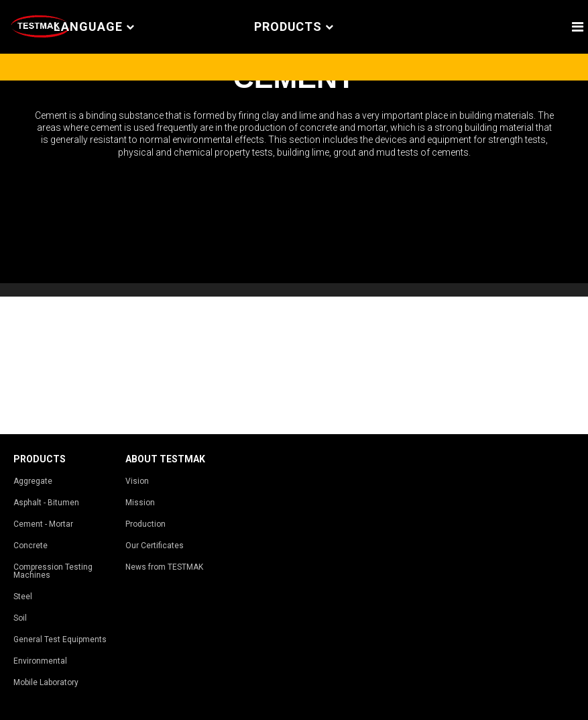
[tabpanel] (294, 182)
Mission (140, 503)
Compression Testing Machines (53, 571)
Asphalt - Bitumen (46, 503)
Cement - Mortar (43, 524)
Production (145, 524)
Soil (20, 618)
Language (94, 27)
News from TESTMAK (164, 567)
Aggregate (33, 481)
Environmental (40, 661)
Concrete (31, 546)
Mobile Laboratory (46, 682)
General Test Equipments (60, 639)
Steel (23, 597)
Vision (137, 481)
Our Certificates (155, 546)
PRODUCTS (294, 27)
